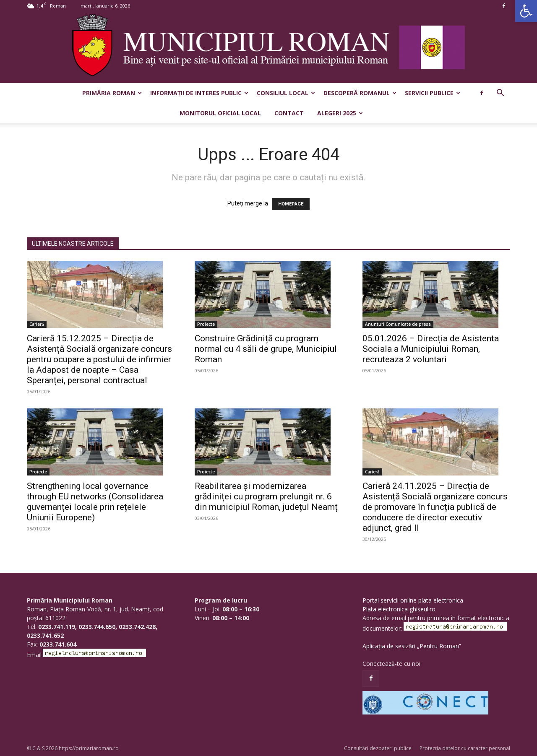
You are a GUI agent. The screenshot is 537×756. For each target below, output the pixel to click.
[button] (526, 11)
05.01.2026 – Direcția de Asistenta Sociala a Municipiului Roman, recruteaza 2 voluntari (431, 349)
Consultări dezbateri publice (378, 748)
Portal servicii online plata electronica (413, 600)
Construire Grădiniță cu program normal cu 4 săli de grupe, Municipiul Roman (266, 349)
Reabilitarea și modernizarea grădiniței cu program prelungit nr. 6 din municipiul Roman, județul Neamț (266, 496)
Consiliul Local (286, 93)
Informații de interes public (199, 93)
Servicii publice (433, 93)
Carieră (37, 324)
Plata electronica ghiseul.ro (399, 609)
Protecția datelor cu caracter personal (465, 748)
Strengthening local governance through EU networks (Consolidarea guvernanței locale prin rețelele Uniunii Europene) (95, 502)
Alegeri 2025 (340, 113)
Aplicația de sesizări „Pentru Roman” (412, 646)
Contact (289, 113)
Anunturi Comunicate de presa (398, 324)
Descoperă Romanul (360, 93)
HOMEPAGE (291, 204)
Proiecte (206, 324)
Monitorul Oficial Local (220, 113)
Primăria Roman (112, 93)
